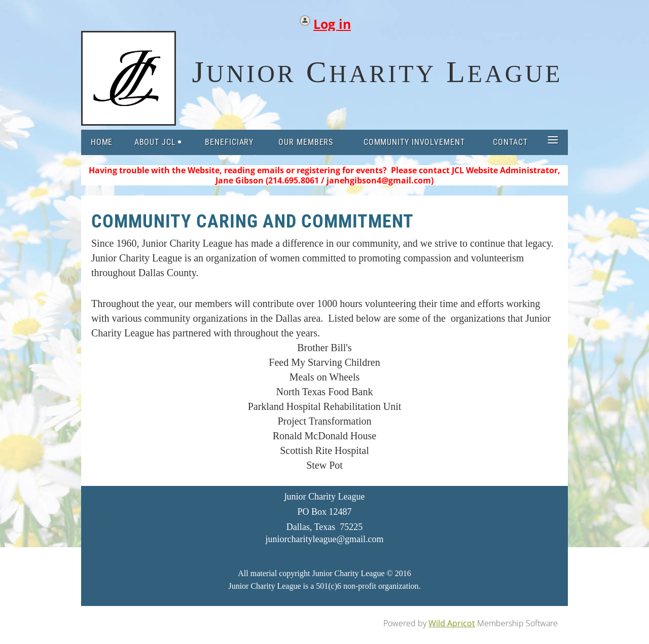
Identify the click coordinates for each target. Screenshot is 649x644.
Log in (332, 22)
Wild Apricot (452, 623)
